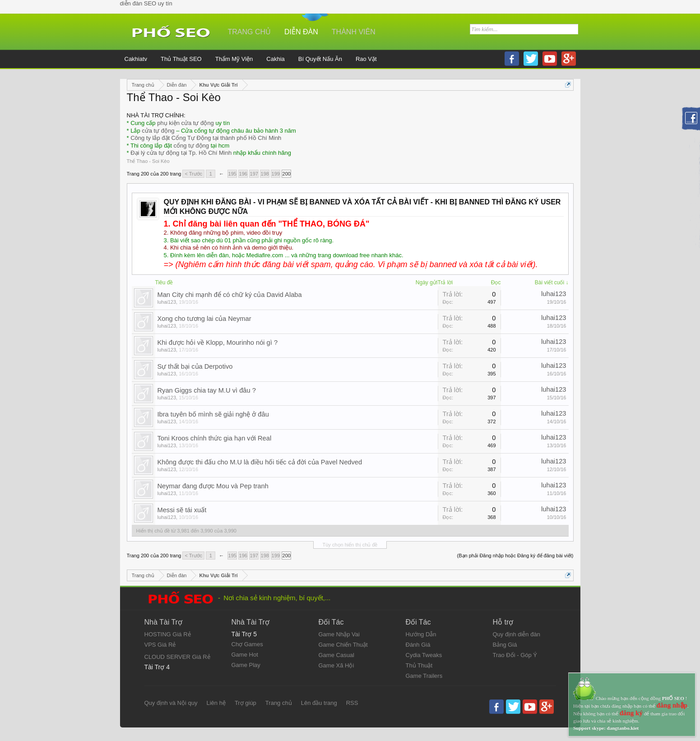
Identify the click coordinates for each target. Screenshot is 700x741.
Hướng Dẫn (421, 634)
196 (243, 174)
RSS (352, 703)
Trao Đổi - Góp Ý (515, 655)
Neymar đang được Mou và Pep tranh (213, 486)
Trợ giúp (246, 703)
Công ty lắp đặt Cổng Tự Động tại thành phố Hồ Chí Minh (206, 138)
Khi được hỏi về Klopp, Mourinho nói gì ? (218, 343)
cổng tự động (192, 146)
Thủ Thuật (419, 665)
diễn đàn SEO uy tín (146, 3)
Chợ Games (247, 644)
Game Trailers (424, 676)
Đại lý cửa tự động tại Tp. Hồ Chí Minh (181, 153)
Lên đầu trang (319, 703)
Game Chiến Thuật (343, 645)
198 (265, 174)
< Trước (193, 174)
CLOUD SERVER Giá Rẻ (177, 657)
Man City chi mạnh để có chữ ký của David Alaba (230, 295)
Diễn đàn (301, 32)
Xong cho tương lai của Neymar (204, 319)
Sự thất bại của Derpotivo (195, 366)
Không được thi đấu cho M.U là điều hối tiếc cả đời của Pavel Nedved (260, 462)
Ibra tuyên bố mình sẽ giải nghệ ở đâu (213, 414)
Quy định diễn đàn (517, 634)
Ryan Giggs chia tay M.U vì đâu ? (207, 390)
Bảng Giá (505, 645)
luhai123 (167, 302)
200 (287, 174)
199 (276, 174)
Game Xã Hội (336, 665)
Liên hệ (216, 703)
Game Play (246, 665)
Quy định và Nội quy (171, 703)
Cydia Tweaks (424, 655)
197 (254, 174)
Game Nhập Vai (339, 634)
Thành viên (354, 32)
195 (232, 174)
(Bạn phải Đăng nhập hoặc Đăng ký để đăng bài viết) (515, 556)
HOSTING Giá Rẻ (168, 634)
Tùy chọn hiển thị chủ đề (350, 545)
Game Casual (336, 655)
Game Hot (245, 655)
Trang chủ (250, 32)
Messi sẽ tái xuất (182, 510)
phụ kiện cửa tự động (185, 123)
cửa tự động (158, 131)
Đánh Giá (418, 645)
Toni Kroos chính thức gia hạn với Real (215, 438)
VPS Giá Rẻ (160, 645)
